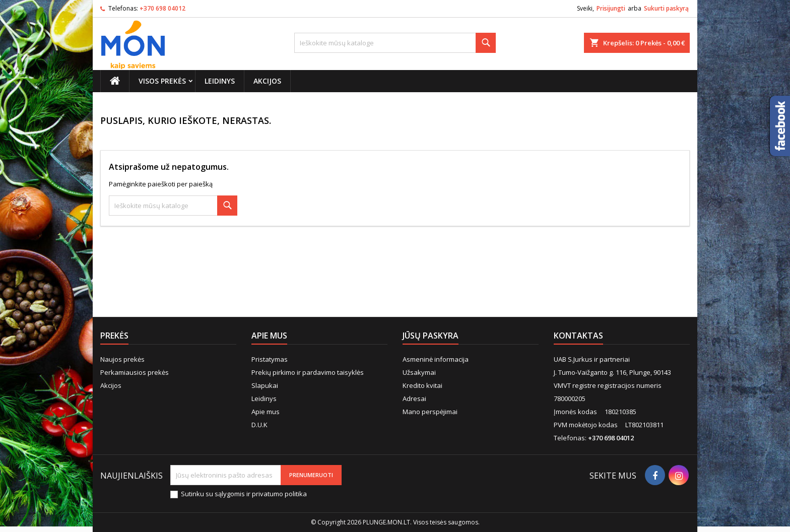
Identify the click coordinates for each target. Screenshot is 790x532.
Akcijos (267, 81)
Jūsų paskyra (431, 336)
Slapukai (265, 385)
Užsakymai (419, 372)
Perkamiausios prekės (135, 372)
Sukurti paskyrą (666, 8)
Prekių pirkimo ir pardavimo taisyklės (308, 372)
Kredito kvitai (422, 385)
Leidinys (220, 81)
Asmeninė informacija (436, 359)
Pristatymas (270, 359)
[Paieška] (395, 43)
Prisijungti (611, 8)
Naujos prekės (122, 359)
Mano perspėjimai (430, 412)
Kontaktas (578, 336)
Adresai (414, 398)
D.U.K (259, 425)
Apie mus (266, 412)
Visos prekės (162, 81)
